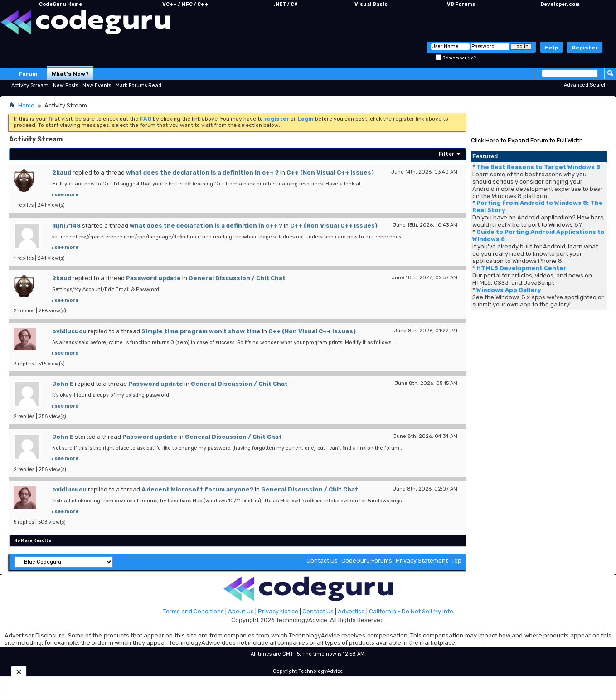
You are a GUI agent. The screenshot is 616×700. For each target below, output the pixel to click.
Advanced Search (585, 85)
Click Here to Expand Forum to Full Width (527, 140)
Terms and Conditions (194, 611)
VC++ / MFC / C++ (185, 4)
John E (63, 384)
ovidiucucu (69, 331)
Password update (153, 278)
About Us (241, 611)
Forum (28, 74)
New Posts (65, 85)
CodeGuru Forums (367, 561)
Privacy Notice (278, 611)
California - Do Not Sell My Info (411, 611)
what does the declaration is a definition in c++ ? (202, 173)
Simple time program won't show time (201, 331)
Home (26, 105)
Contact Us (322, 561)
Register (585, 48)
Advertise (351, 611)
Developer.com (560, 4)
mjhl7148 (66, 226)
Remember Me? (456, 58)
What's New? (70, 74)
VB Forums (461, 4)
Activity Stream (30, 85)
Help (551, 48)
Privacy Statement (422, 561)
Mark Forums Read (138, 85)
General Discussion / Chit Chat (237, 278)
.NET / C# (286, 4)
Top (456, 561)
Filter (447, 154)
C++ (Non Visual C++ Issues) (330, 173)
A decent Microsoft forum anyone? (197, 489)
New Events (97, 85)
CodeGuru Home (61, 4)
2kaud (62, 173)
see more (66, 195)
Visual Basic (371, 4)
